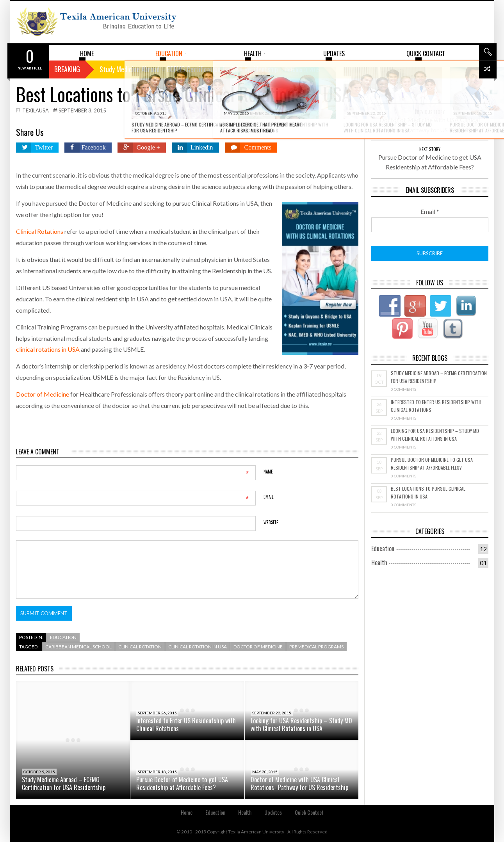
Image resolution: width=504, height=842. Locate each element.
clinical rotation (140, 647)
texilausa (36, 110)
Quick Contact (309, 812)
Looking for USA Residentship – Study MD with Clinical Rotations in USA (301, 725)
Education (63, 637)
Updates (273, 812)
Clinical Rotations (40, 231)
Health (379, 563)
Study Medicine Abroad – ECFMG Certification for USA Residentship (64, 783)
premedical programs (316, 647)
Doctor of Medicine (43, 394)
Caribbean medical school (78, 647)
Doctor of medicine (258, 647)
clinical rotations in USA (48, 349)
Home (187, 812)
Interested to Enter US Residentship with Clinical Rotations (186, 725)
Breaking (67, 69)
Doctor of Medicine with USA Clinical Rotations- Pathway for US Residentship (299, 783)
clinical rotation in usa (198, 647)
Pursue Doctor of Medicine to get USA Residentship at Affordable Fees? (182, 783)
